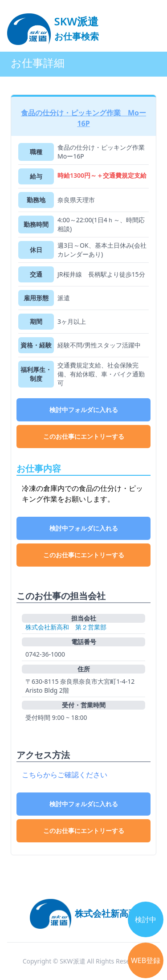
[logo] (53, 25)
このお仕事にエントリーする (84, 436)
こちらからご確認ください (65, 775)
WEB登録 (146, 960)
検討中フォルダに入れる (84, 410)
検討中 (146, 919)
